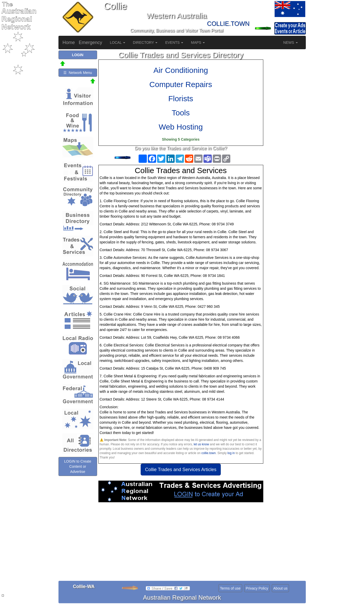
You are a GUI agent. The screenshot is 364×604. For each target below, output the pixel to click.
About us (280, 588)
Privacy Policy (257, 588)
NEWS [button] (291, 42)
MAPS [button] (198, 42)
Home (69, 42)
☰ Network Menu (78, 73)
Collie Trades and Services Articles (181, 470)
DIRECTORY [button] (145, 42)
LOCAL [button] (118, 42)
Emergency (91, 42)
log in (231, 453)
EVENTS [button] (174, 42)
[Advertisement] (181, 543)
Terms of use (230, 588)
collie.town (209, 453)
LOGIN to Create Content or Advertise (78, 466)
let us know (201, 444)
